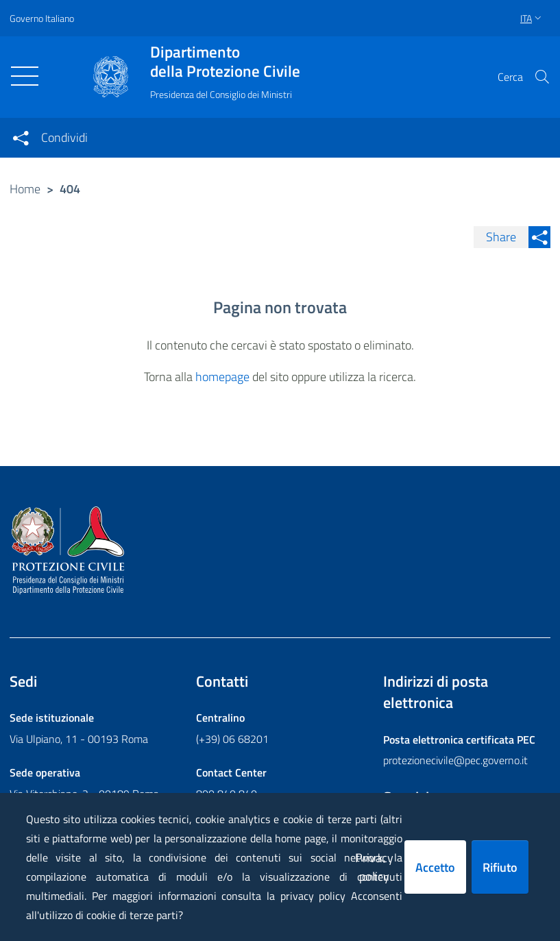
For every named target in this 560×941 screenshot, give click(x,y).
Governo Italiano (42, 18)
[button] (542, 77)
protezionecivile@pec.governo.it (455, 760)
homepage (222, 377)
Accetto (435, 867)
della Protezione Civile (225, 62)
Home (25, 189)
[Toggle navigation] (25, 76)
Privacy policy (374, 867)
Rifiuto (500, 867)
